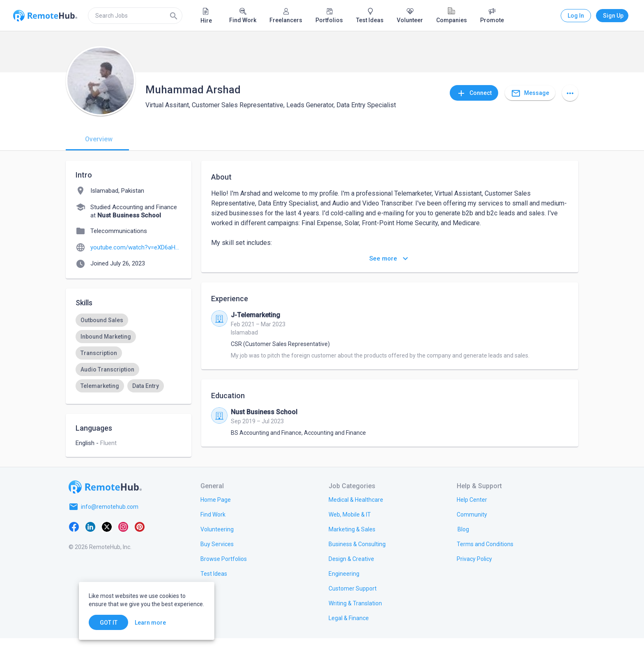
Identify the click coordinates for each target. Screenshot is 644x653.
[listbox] (129, 378)
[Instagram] (123, 541)
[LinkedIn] (90, 541)
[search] (135, 16)
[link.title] (216, 514)
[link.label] (472, 514)
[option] (102, 320)
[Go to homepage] (105, 502)
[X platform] (107, 541)
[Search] (174, 16)
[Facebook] (74, 541)
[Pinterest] (140, 541)
